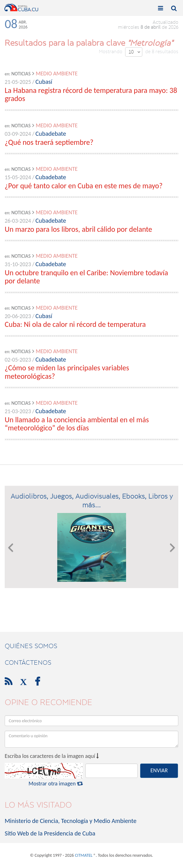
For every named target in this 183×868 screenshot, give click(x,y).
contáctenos (28, 662)
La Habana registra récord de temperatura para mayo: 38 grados (91, 94)
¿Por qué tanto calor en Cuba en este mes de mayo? (84, 186)
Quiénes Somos (31, 646)
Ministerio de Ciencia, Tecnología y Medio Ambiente (71, 821)
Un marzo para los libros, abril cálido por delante (78, 229)
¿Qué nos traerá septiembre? (49, 142)
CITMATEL (84, 855)
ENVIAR (159, 770)
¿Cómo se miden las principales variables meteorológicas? (67, 372)
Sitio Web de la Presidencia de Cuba (50, 833)
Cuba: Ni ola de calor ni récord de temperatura (75, 324)
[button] (10, 547)
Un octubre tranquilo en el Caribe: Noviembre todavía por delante (86, 277)
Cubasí (44, 82)
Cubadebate (51, 134)
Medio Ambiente (57, 74)
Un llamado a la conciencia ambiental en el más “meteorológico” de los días (77, 424)
